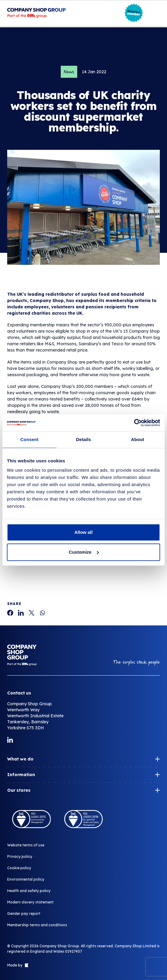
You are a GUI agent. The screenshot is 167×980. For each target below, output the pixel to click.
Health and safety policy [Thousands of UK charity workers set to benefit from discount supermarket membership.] (29, 891)
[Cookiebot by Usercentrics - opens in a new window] (134, 423)
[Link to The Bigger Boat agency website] (26, 965)
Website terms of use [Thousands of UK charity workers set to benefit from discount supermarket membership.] (26, 845)
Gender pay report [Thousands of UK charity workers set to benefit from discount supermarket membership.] (24, 913)
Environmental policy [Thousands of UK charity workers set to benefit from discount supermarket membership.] (26, 879)
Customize (84, 552)
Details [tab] (83, 439)
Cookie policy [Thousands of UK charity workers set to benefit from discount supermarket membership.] (19, 868)
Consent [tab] (29, 439)
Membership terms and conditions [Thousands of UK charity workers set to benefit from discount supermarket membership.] (37, 925)
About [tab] (138, 439)
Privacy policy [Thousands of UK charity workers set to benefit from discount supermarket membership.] (20, 856)
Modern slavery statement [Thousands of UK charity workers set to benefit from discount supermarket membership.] (30, 902)
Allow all (84, 532)
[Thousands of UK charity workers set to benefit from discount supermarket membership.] (10, 613)
